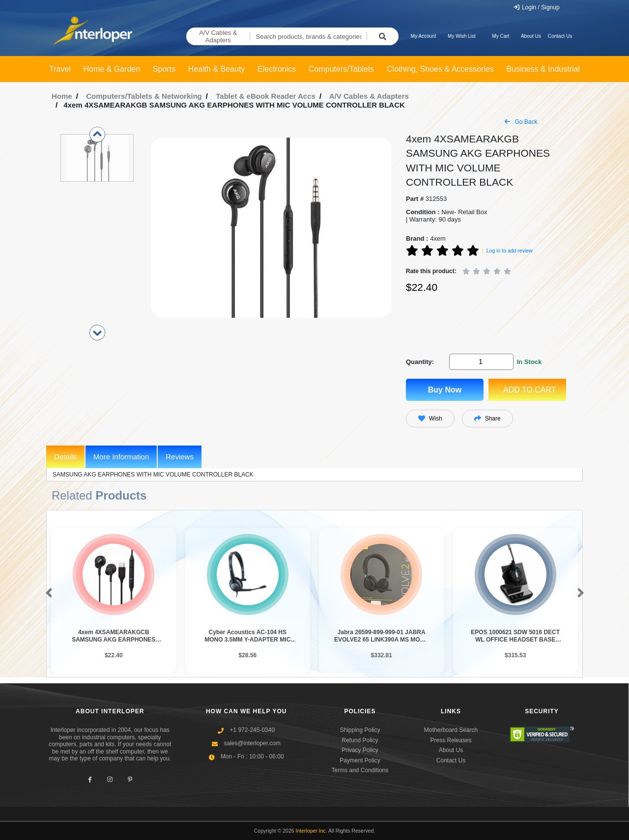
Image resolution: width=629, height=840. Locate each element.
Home (62, 96)
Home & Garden (112, 69)
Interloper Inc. (312, 831)
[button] (47, 593)
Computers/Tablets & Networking (144, 96)
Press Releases (451, 740)
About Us (531, 36)
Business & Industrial (543, 69)
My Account (424, 36)
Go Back (521, 122)
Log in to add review (510, 251)
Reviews (180, 457)
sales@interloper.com (252, 743)
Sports (164, 69)
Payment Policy (360, 760)
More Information (121, 457)
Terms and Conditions (360, 770)
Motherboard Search (451, 730)
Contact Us (560, 36)
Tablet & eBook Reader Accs (266, 96)
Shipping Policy (360, 730)
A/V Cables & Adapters (218, 37)
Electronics (277, 69)
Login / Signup (536, 7)
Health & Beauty (217, 69)
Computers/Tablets (341, 69)
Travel (60, 69)
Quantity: (420, 362)
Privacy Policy (360, 750)
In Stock (529, 362)
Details (65, 457)
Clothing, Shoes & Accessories (440, 69)
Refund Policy (360, 740)
